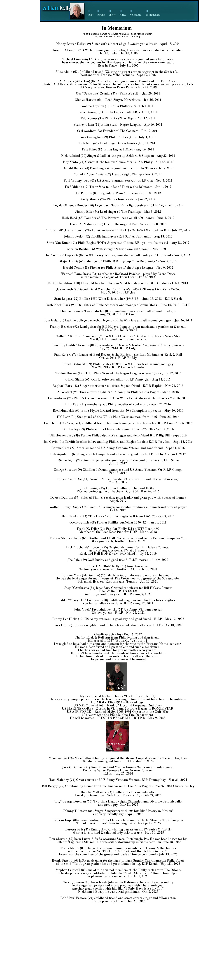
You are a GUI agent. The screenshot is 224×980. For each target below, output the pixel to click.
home (91, 15)
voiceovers (136, 15)
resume (101, 15)
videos (123, 15)
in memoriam (153, 15)
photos (112, 15)
